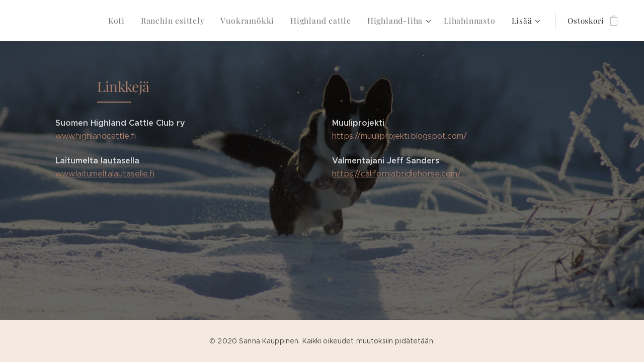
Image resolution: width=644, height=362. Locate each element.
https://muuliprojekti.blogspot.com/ (399, 136)
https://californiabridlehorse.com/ (398, 174)
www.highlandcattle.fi (96, 136)
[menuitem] (53, 21)
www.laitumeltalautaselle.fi (105, 174)
